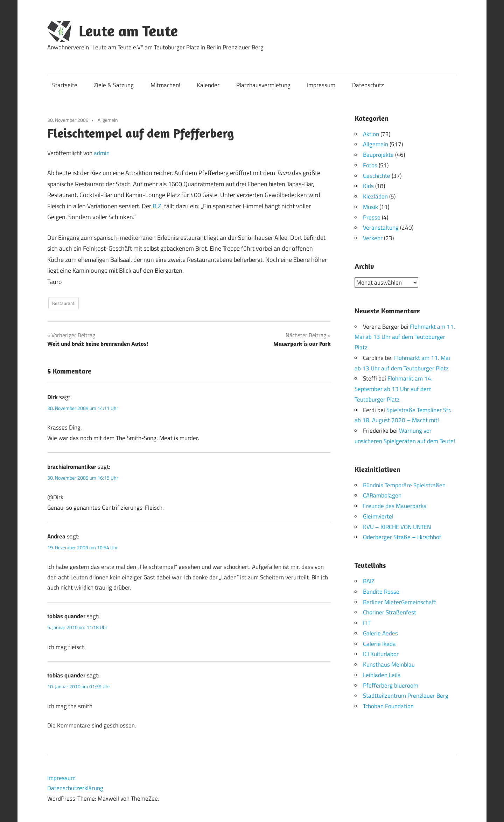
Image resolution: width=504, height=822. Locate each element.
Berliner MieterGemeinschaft (400, 602)
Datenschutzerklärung (75, 788)
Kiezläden (375, 196)
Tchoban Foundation (388, 706)
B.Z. (158, 206)
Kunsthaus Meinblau (389, 664)
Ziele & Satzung (114, 85)
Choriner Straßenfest (390, 612)
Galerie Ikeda (379, 643)
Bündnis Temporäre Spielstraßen (404, 485)
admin (102, 153)
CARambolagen (382, 495)
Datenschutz (368, 85)
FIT (367, 623)
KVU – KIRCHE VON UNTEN (397, 527)
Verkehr (373, 238)
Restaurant (63, 303)
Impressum (321, 85)
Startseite (65, 85)
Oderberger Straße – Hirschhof (402, 537)
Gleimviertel (378, 516)
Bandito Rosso (381, 591)
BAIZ (369, 581)
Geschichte (377, 176)
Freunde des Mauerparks (395, 506)
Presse (372, 217)
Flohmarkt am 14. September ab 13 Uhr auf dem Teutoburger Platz (394, 389)
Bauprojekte (378, 155)
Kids (368, 186)
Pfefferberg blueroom (391, 685)
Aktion (371, 134)
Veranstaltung (381, 228)
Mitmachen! (165, 85)
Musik (370, 207)
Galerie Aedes (380, 633)
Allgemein (108, 120)
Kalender (208, 85)
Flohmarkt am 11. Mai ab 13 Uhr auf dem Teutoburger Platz (405, 337)
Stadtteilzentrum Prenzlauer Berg (406, 696)
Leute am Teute (128, 31)
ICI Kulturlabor (381, 654)
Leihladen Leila (382, 675)
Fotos (370, 165)
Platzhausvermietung (263, 85)
